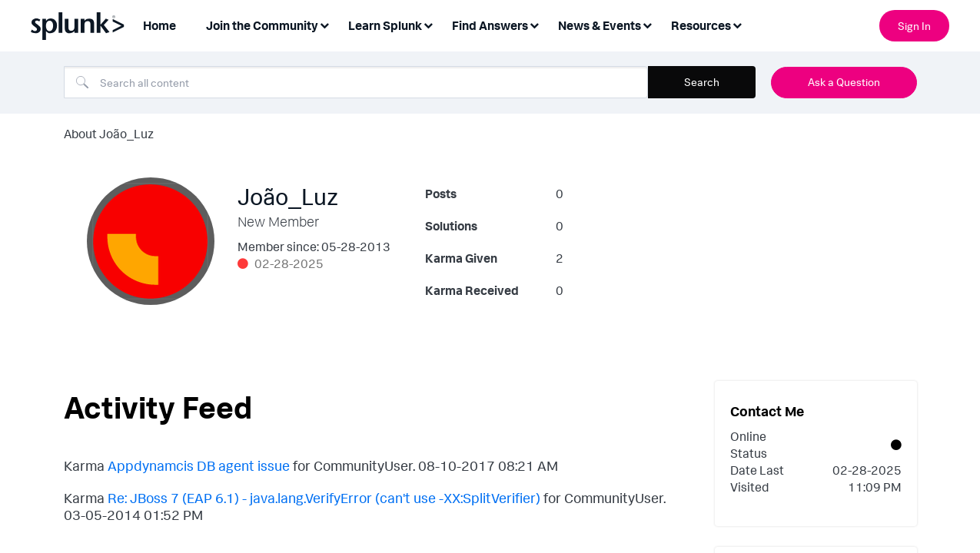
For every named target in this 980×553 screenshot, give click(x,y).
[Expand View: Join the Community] (324, 24)
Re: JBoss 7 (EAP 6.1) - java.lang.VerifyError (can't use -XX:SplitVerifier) (324, 498)
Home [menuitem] (159, 25)
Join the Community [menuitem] (262, 25)
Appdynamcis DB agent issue (199, 465)
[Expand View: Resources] (737, 24)
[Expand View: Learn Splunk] (428, 24)
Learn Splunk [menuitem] (385, 25)
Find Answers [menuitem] (490, 25)
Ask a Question (844, 82)
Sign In (914, 26)
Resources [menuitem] (701, 25)
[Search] (356, 82)
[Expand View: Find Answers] (534, 24)
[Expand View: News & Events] (647, 24)
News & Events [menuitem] (600, 25)
